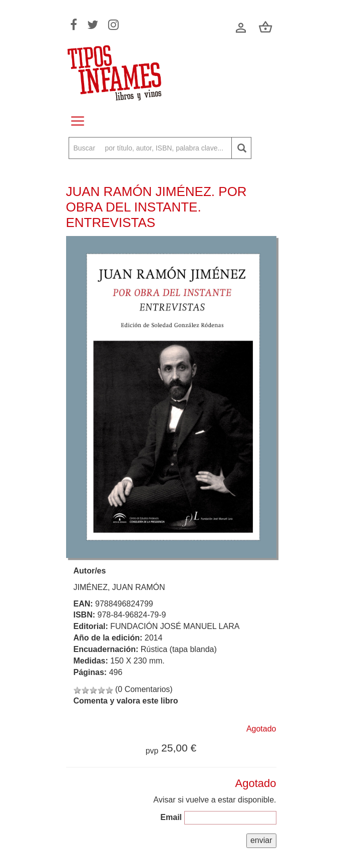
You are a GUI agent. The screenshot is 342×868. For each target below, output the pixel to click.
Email (171, 817)
